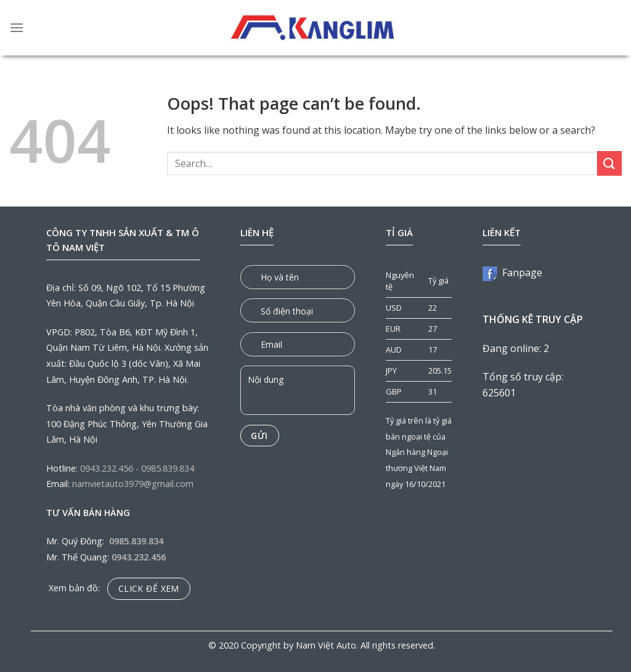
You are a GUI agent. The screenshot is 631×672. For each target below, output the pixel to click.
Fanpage (512, 272)
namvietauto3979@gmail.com (133, 484)
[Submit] (609, 163)
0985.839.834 (168, 468)
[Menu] (17, 27)
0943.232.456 (107, 468)
